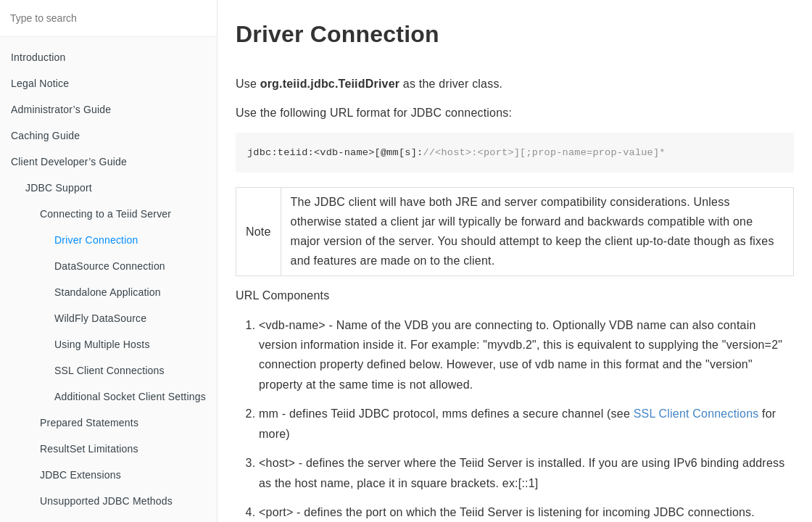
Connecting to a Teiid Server (105, 214)
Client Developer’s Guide (69, 162)
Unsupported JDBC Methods (106, 501)
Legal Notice (40, 83)
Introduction (38, 57)
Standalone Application (108, 292)
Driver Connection (96, 240)
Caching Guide (45, 136)
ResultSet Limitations (89, 449)
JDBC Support (59, 188)
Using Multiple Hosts (102, 344)
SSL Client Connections (109, 370)
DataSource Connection (110, 266)
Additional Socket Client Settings (130, 397)
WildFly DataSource (100, 318)
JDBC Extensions (80, 475)
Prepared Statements (89, 423)
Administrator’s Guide (61, 109)
